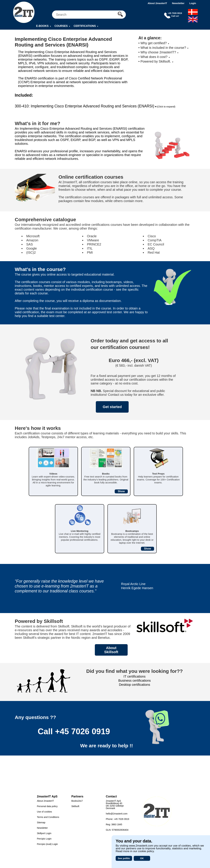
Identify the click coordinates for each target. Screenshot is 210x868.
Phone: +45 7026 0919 (117, 819)
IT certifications (135, 676)
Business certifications (135, 681)
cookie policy (146, 851)
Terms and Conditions (48, 817)
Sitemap (41, 822)
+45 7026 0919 (82, 731)
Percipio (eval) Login (47, 844)
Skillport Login (44, 833)
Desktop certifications (135, 685)
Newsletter (178, 3)
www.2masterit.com (141, 846)
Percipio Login (44, 839)
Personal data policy (47, 806)
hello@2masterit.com (117, 814)
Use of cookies (44, 812)
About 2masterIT (157, 3)
